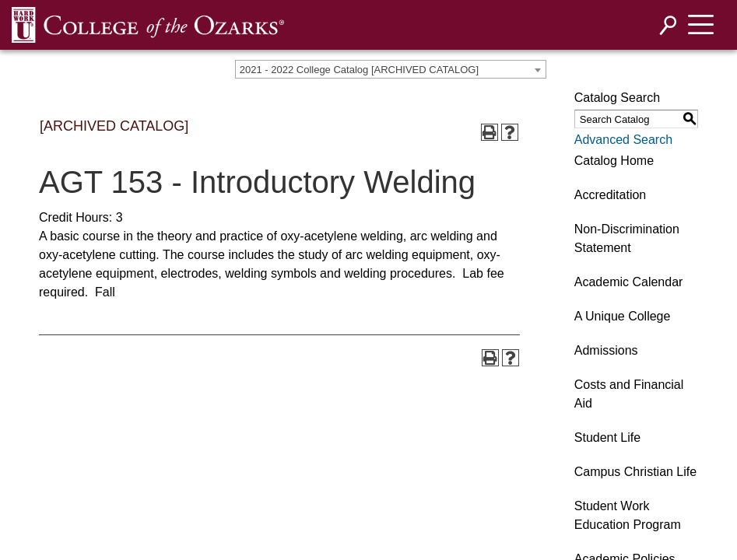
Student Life (607, 437)
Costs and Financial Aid (629, 394)
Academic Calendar (629, 282)
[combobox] (391, 69)
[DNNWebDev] (148, 24)
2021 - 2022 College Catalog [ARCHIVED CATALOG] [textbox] (359, 70)
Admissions (606, 350)
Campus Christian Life (635, 472)
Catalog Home (614, 161)
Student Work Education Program (628, 515)
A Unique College (623, 316)
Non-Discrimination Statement (627, 238)
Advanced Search (623, 140)
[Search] (669, 25)
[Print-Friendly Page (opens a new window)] (490, 132)
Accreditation (611, 195)
